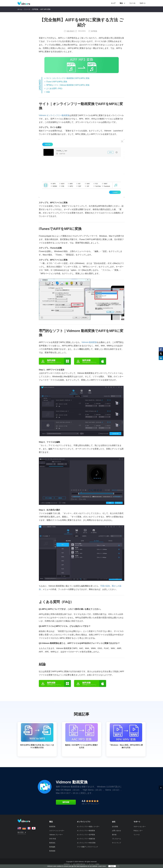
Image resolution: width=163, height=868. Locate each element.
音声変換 (35, 9)
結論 (48, 92)
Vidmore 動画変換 (89, 342)
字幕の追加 (105, 586)
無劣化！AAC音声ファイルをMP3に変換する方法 (82, 736)
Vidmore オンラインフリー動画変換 (54, 115)
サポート (143, 3)
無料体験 (66, 802)
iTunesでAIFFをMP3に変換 (57, 82)
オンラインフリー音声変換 (86, 835)
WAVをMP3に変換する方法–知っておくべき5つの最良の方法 (37, 736)
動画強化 (52, 843)
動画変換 (52, 827)
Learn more (102, 866)
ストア (113, 3)
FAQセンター (138, 831)
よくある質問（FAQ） (55, 88)
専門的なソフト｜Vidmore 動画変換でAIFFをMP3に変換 (68, 85)
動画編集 (52, 847)
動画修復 (52, 851)
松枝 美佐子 (71, 31)
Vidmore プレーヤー (56, 835)
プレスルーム (116, 839)
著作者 (114, 835)
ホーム (20, 9)
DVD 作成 (53, 839)
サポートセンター (140, 827)
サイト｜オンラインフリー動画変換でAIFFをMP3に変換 (68, 78)
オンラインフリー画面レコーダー (88, 827)
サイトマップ (116, 843)
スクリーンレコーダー (57, 831)
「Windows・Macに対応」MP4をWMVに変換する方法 (126, 736)
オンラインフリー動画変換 (86, 831)
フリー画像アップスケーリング (87, 847)
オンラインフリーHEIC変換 (86, 843)
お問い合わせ (116, 831)
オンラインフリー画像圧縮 (86, 839)
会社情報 (115, 827)
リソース (132, 3)
